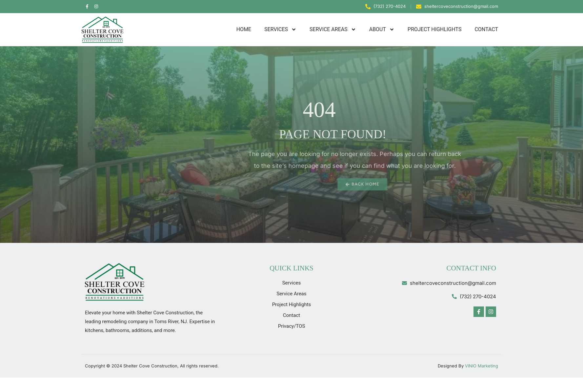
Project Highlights (434, 29)
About (382, 29)
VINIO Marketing (482, 366)
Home (244, 29)
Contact (486, 29)
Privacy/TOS (292, 326)
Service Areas (333, 29)
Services (280, 29)
